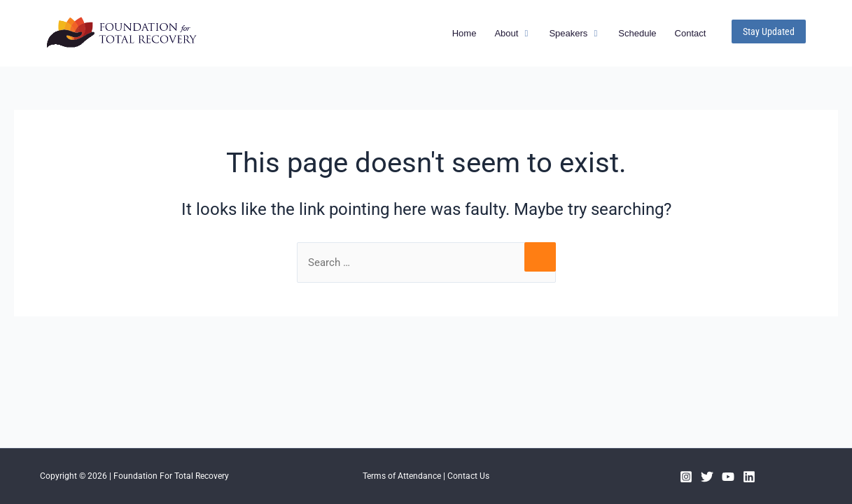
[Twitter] (707, 477)
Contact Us (468, 476)
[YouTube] (728, 477)
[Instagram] (686, 477)
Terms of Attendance (402, 476)
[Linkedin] (749, 477)
